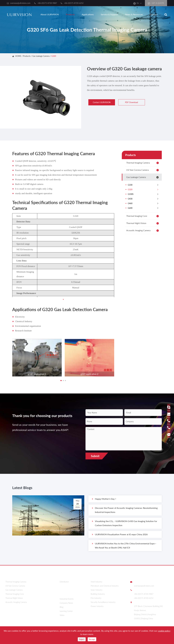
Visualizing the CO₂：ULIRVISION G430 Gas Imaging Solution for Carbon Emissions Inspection (125, 525)
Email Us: (138, 582)
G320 (54, 56)
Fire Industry (96, 598)
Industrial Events (67, 598)
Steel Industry (96, 582)
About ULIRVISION (50, 14)
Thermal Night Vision (143, 223)
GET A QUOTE (156, 3)
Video (62, 614)
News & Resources (134, 14)
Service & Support (109, 14)
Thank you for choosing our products (41, 420)
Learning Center (66, 610)
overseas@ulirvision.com (20, 3)
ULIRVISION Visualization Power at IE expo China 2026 (120, 536)
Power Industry (97, 607)
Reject (82, 639)
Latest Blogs (26, 489)
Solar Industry (97, 590)
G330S (144, 194)
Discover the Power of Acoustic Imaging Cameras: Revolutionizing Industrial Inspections (125, 512)
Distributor (64, 582)
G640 (144, 208)
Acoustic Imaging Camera (143, 231)
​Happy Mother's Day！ (104, 501)
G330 (144, 185)
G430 (144, 199)
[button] (61, 381)
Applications (88, 14)
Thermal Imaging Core (143, 216)
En (138, 3)
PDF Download (130, 102)
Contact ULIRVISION (100, 102)
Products (70, 14)
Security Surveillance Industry (103, 603)
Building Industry (98, 594)
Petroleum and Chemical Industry (105, 586)
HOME (18, 56)
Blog (62, 606)
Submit (95, 456)
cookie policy (164, 631)
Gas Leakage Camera (41, 56)
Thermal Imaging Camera (143, 163)
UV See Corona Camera (143, 170)
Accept (92, 639)
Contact (154, 14)
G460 (144, 203)
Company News (66, 602)
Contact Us (136, 576)
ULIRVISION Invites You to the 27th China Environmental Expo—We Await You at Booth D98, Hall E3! (124, 547)
